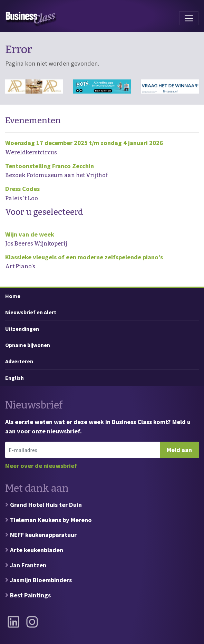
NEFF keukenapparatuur (43, 535)
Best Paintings (30, 595)
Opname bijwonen (28, 345)
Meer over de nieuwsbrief (41, 466)
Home (13, 296)
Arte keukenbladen (37, 550)
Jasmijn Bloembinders (41, 580)
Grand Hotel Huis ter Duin (46, 505)
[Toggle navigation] (189, 18)
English (14, 378)
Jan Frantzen (28, 565)
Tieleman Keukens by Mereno (51, 520)
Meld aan (179, 450)
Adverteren (19, 361)
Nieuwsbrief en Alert (31, 312)
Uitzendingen (22, 329)
